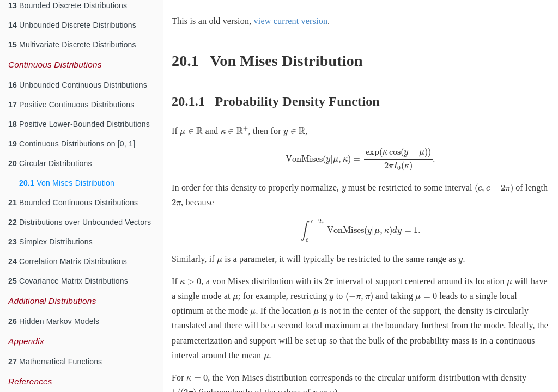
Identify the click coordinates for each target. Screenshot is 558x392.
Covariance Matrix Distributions (68, 281)
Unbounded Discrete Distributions (72, 25)
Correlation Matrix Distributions (68, 261)
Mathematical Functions (55, 362)
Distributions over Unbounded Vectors (80, 222)
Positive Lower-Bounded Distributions (79, 124)
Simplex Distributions (50, 242)
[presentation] (191, 132)
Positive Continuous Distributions (71, 105)
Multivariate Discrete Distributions (72, 45)
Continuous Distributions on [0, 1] (72, 144)
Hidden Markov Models (54, 321)
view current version (291, 21)
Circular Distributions (50, 163)
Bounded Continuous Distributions (73, 203)
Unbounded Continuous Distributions (78, 85)
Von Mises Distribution (67, 183)
